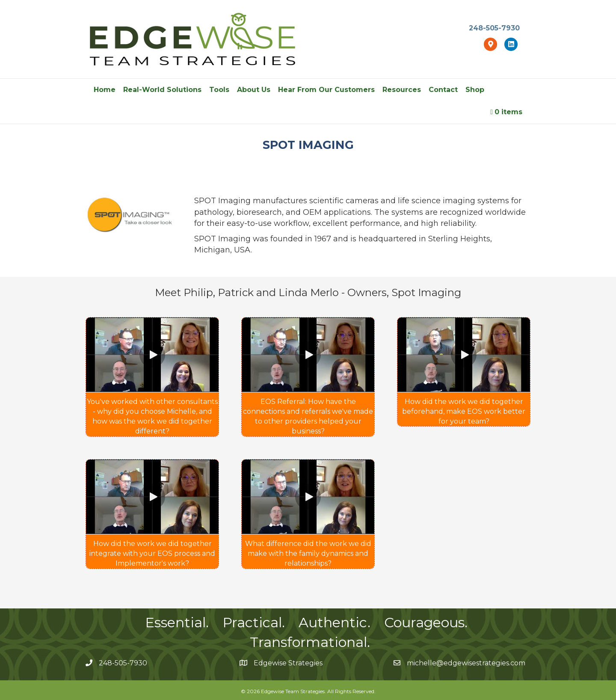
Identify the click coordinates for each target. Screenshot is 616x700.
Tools (219, 90)
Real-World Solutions (162, 90)
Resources (402, 90)
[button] (152, 355)
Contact (443, 90)
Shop (475, 90)
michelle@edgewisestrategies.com (466, 663)
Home (105, 90)
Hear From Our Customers (326, 90)
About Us (254, 90)
